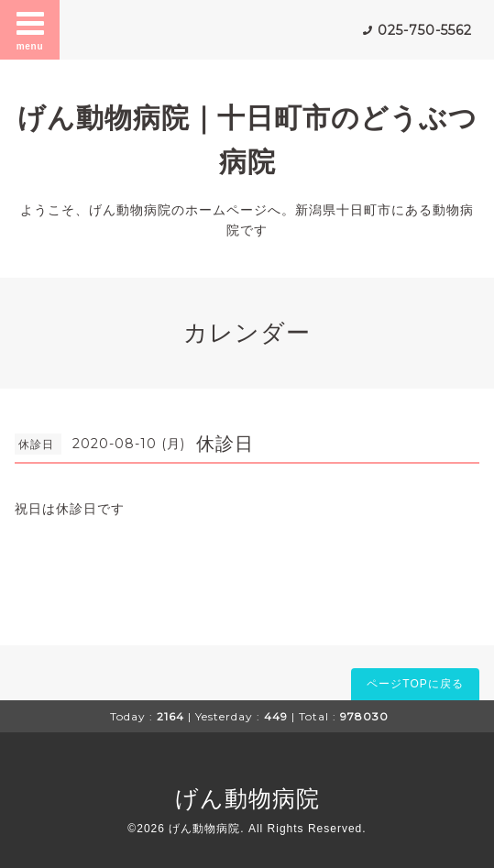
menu (30, 29)
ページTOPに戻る (415, 684)
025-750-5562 (425, 30)
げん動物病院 (247, 798)
